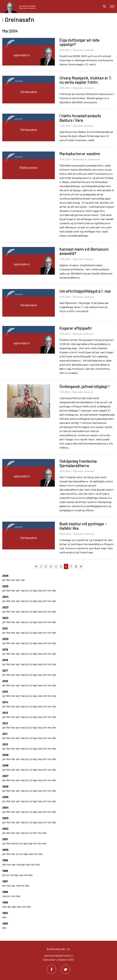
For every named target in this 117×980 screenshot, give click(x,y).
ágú (36, 590)
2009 (5, 755)
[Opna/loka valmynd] (112, 6)
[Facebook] (51, 969)
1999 (5, 860)
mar (13, 580)
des (54, 590)
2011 (5, 734)
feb (9, 580)
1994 (5, 913)
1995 (5, 902)
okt (45, 590)
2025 (5, 586)
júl (31, 590)
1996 (5, 892)
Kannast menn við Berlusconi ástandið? (84, 251)
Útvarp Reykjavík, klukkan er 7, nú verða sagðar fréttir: (86, 80)
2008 (5, 765)
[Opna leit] (104, 7)
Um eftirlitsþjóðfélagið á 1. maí (85, 291)
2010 (5, 744)
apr (18, 580)
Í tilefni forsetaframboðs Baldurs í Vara (80, 118)
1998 (5, 871)
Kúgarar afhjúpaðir (76, 328)
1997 (5, 881)
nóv (50, 590)
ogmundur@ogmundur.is (58, 955)
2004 (5, 808)
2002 (5, 829)
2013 (5, 713)
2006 (5, 786)
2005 (5, 797)
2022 (5, 618)
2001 (5, 839)
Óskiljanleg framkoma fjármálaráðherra (78, 463)
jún (27, 590)
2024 (5, 597)
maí (23, 580)
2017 (5, 671)
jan (4, 580)
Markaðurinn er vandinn (80, 154)
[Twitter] (66, 969)
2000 (5, 850)
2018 (5, 660)
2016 (5, 681)
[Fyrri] (36, 566)
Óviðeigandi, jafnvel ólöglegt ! (85, 386)
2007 (5, 776)
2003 (5, 818)
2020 (5, 639)
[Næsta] (81, 566)
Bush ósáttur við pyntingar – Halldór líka (83, 526)
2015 (5, 692)
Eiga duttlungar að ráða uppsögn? (79, 42)
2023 (5, 607)
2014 (5, 702)
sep (40, 590)
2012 (5, 723)
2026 (5, 576)
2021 (5, 628)
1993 (5, 923)
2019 (5, 649)
